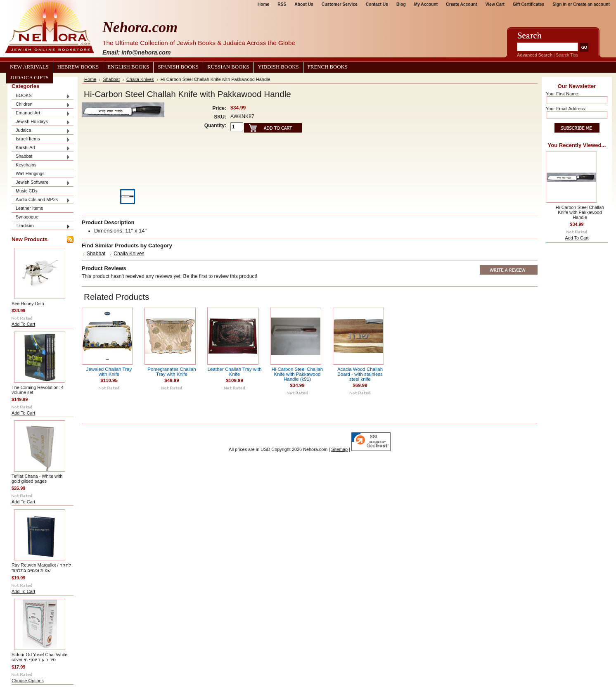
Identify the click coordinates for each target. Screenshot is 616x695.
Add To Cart (23, 324)
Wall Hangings (30, 173)
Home (263, 4)
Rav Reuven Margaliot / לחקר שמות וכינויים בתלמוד (41, 568)
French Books (328, 67)
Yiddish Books (278, 67)
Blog (401, 4)
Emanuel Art (41, 113)
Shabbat (41, 157)
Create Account (461, 4)
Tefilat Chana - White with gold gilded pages (37, 479)
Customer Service (340, 4)
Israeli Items (41, 139)
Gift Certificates (528, 4)
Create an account (591, 4)
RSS (282, 4)
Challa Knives (140, 79)
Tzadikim (41, 226)
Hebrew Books (78, 67)
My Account (426, 4)
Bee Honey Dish (28, 304)
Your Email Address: (566, 109)
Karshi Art (41, 148)
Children (41, 105)
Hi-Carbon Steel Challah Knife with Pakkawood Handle (580, 212)
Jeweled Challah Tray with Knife (109, 372)
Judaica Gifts (30, 78)
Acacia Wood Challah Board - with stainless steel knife (360, 374)
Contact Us (377, 4)
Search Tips (567, 55)
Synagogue (27, 217)
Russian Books (228, 67)
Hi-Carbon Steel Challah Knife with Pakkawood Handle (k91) (297, 374)
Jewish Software (41, 183)
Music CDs (27, 191)
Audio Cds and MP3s (41, 200)
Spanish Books (178, 67)
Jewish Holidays (41, 122)
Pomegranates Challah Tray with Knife (172, 372)
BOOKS (41, 96)
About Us (304, 4)
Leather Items (30, 208)
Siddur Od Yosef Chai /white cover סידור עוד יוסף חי (39, 657)
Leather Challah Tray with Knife (235, 372)
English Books (128, 67)
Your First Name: (563, 94)
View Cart (495, 4)
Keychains (26, 165)
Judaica (41, 131)
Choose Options (28, 681)
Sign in (559, 4)
